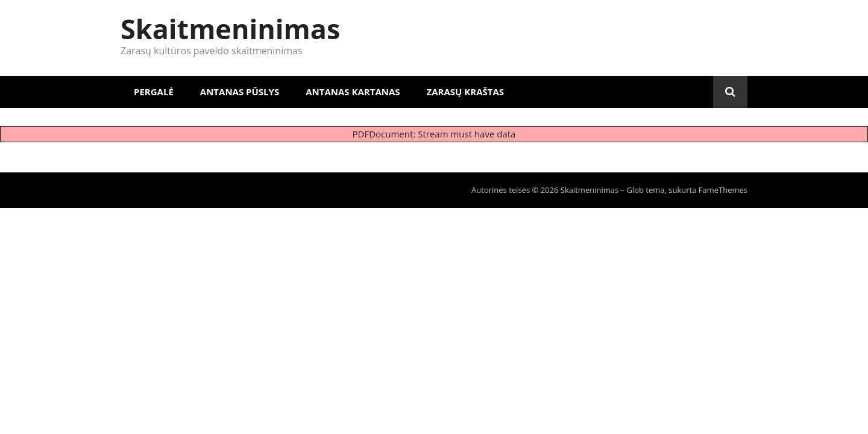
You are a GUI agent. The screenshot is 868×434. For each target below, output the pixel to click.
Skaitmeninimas (230, 29)
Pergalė (154, 92)
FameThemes (723, 190)
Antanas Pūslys (240, 92)
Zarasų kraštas (466, 92)
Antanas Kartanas (353, 92)
